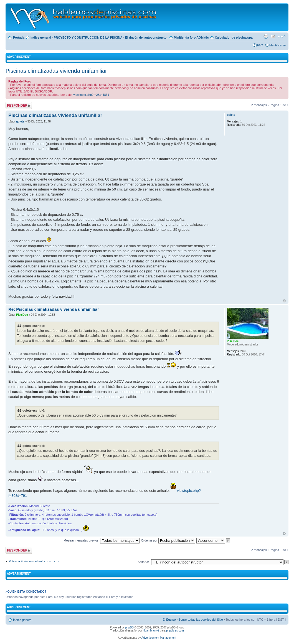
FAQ (260, 45)
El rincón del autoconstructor (146, 37)
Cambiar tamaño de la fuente (282, 36)
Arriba (284, 301)
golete (20, 121)
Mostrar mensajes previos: (102, 540)
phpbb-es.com (175, 631)
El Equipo (169, 620)
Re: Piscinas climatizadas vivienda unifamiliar (54, 309)
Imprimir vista (266, 36)
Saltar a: (143, 562)
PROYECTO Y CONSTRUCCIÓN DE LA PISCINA (88, 37)
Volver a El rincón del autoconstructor (34, 561)
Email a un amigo (273, 36)
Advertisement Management (159, 638)
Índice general (41, 37)
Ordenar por (168, 540)
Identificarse (277, 45)
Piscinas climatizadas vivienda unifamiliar (56, 71)
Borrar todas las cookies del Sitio (201, 620)
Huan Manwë (151, 631)
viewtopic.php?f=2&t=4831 (91, 95)
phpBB (130, 627)
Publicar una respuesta (19, 105)
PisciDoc (22, 315)
